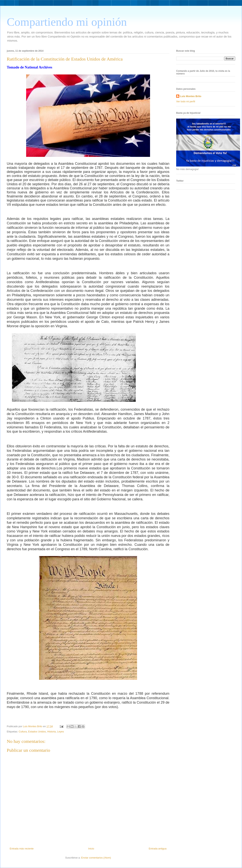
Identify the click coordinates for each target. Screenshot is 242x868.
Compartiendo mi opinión (67, 22)
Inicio (91, 849)
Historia (51, 732)
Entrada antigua (158, 849)
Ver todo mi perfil (186, 101)
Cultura (23, 732)
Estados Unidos (37, 732)
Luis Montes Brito (33, 726)
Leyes (60, 732)
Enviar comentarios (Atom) (96, 858)
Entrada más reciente (22, 849)
